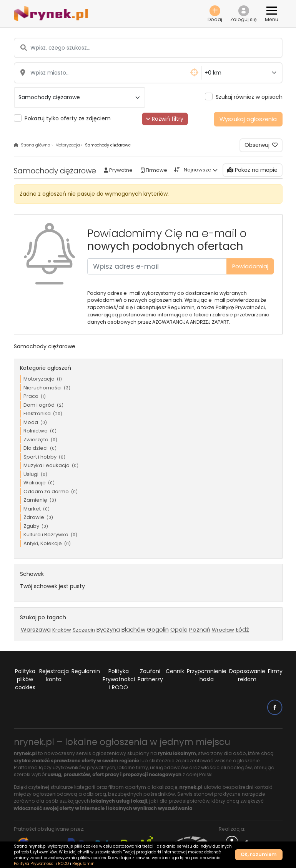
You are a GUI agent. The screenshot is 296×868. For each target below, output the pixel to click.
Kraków (62, 630)
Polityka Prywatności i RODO (119, 679)
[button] (244, 14)
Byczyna (108, 629)
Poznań (200, 629)
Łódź (242, 629)
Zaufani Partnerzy (150, 675)
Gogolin (158, 629)
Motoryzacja (68, 145)
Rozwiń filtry (165, 119)
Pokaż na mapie (252, 170)
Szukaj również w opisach (249, 97)
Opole (179, 629)
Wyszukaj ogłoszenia (248, 119)
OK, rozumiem (259, 854)
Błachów (133, 629)
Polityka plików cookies (25, 679)
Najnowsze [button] (198, 170)
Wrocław (223, 630)
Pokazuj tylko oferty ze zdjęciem (68, 118)
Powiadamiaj (250, 266)
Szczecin (84, 630)
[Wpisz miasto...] (108, 73)
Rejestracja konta (54, 675)
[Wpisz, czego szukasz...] (148, 48)
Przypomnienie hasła (207, 675)
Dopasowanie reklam (247, 675)
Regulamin (86, 671)
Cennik (175, 671)
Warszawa (36, 629)
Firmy (275, 671)
